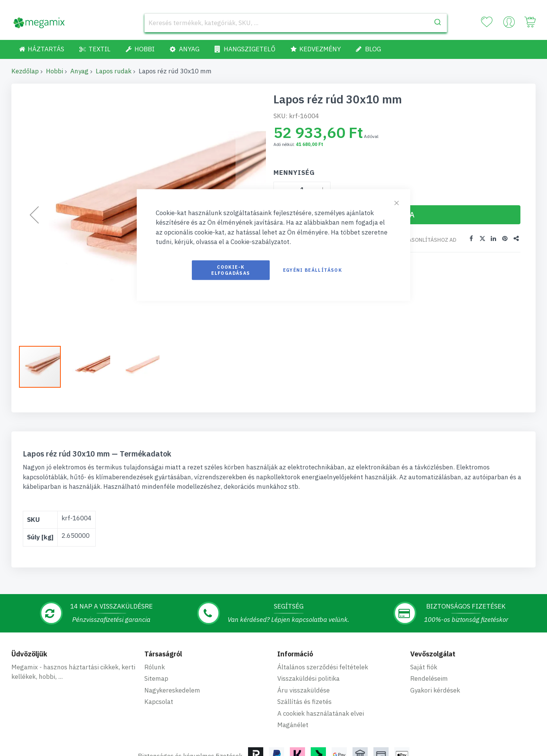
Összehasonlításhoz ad (422, 240)
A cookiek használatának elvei (321, 713)
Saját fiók (424, 667)
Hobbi (55, 71)
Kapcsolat (159, 702)
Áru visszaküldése (304, 690)
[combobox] (296, 23)
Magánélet (293, 725)
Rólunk (155, 667)
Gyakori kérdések (435, 690)
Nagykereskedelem (172, 690)
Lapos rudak (114, 71)
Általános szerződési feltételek (323, 667)
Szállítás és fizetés (304, 702)
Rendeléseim (429, 678)
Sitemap (156, 678)
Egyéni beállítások (312, 270)
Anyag (79, 71)
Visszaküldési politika (308, 678)
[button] (93, 367)
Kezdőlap (25, 71)
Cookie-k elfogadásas (231, 270)
